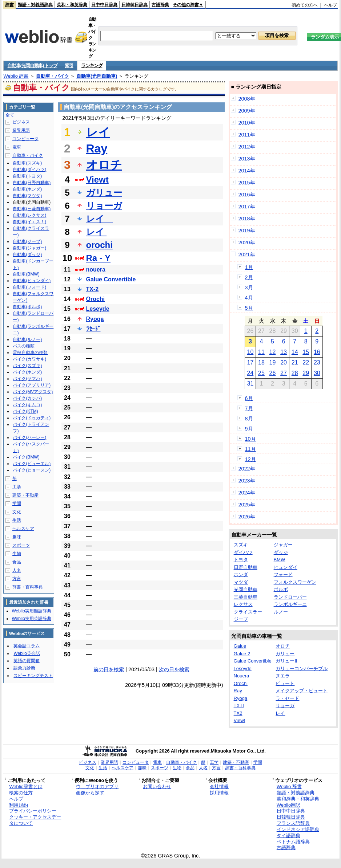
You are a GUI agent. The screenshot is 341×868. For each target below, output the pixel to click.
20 (284, 362)
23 (317, 362)
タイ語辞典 (288, 836)
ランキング (92, 66)
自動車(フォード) (29, 287)
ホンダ (241, 574)
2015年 (247, 183)
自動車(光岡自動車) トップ (32, 66)
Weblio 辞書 (16, 76)
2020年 (247, 243)
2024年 (247, 493)
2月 (249, 277)
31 (250, 384)
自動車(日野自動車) (32, 183)
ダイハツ (243, 552)
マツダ (241, 582)
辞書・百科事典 (28, 587)
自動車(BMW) (26, 274)
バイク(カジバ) (27, 398)
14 (295, 352)
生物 (17, 554)
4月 (249, 298)
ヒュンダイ (286, 567)
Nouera (242, 676)
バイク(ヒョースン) (32, 470)
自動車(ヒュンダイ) (32, 281)
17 (250, 362)
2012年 (247, 147)
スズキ (241, 545)
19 (273, 362)
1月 (249, 267)
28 (295, 373)
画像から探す (90, 793)
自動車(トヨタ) (27, 176)
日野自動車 (246, 567)
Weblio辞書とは (26, 787)
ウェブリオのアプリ (97, 787)
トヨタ (241, 560)
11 (261, 352)
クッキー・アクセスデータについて (35, 820)
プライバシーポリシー (33, 811)
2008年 (247, 99)
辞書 (9, 5)
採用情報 (219, 793)
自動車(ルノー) (27, 339)
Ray (97, 148)
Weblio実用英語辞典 (31, 619)
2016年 (247, 195)
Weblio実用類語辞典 (31, 611)
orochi (99, 245)
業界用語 (21, 130)
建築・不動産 (25, 495)
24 (250, 373)
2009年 (247, 111)
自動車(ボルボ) (27, 307)
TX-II (239, 706)
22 (306, 362)
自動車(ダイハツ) (29, 170)
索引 (69, 66)
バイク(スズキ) (27, 366)
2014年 (247, 171)
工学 (17, 487)
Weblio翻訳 (288, 805)
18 (261, 362)
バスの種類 (24, 346)
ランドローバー (290, 597)
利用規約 (19, 805)
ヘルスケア (23, 529)
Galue (240, 646)
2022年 (247, 469)
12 (273, 352)
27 (284, 373)
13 (284, 352)
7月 (249, 408)
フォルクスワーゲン (295, 582)
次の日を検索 (174, 669)
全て (10, 115)
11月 (250, 449)
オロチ (104, 165)
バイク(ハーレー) (29, 437)
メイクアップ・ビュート (302, 691)
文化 (17, 512)
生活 (17, 520)
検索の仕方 (21, 793)
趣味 (17, 537)
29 (306, 373)
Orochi (96, 299)
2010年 (247, 123)
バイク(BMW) (26, 457)
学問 (17, 504)
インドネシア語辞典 (298, 829)
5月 (249, 308)
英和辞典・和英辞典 (298, 799)
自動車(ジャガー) (29, 248)
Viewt (97, 180)
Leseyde (98, 309)
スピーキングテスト (33, 676)
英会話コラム (27, 646)
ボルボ (281, 589)
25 (261, 373)
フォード (283, 574)
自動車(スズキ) (27, 163)
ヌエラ (283, 676)
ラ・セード (287, 698)
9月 (249, 429)
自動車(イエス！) (29, 222)
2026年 (247, 517)
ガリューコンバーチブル (302, 669)
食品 (17, 562)
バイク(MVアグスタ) (33, 392)
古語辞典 (160, 5)
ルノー (281, 612)
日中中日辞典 (104, 5)
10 (250, 352)
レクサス (243, 604)
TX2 (238, 713)
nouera (96, 270)
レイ (98, 132)
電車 (17, 147)
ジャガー (283, 545)
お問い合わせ (157, 787)
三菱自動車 (246, 597)
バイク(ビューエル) (32, 464)
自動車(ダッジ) (27, 254)
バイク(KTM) (25, 411)
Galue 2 (242, 654)
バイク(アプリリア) (32, 385)
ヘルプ (330, 5)
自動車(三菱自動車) (32, 209)
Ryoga (95, 319)
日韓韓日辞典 (135, 5)
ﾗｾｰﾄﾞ (93, 329)
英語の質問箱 (27, 661)
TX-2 (93, 289)
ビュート (285, 683)
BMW (280, 560)
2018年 (247, 219)
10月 (250, 439)
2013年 (247, 159)
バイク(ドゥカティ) (32, 418)
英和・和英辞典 (72, 5)
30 (317, 373)
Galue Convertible (111, 279)
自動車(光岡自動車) (97, 76)
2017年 (247, 207)
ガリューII (286, 661)
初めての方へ (305, 5)
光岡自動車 (246, 589)
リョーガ (104, 206)
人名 (17, 570)
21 (295, 362)
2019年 (247, 231)
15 (306, 352)
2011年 (247, 135)
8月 (249, 419)
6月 (249, 398)
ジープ (241, 619)
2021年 (247, 254)
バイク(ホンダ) (27, 372)
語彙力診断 (24, 668)
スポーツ (21, 545)
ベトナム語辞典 (293, 842)
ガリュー (104, 193)
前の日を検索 (109, 669)
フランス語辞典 (293, 823)
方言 (17, 579)
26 (273, 373)
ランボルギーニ (290, 604)
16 (317, 352)
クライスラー (248, 612)
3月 (249, 288)
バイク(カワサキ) (29, 359)
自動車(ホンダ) (27, 189)
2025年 (247, 505)
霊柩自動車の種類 (30, 353)
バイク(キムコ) (27, 405)
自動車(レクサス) (29, 215)
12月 (250, 459)
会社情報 (219, 787)
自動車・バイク (53, 76)
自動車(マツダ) (27, 196)
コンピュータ (25, 139)
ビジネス (21, 122)
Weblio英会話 (27, 653)
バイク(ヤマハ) (27, 379)
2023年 (247, 481)
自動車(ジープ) (27, 241)
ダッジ (281, 552)
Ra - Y (99, 258)
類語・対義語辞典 (35, 5)
